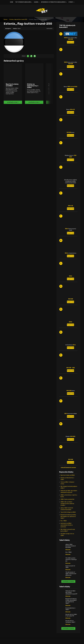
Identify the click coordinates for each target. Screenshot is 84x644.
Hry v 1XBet (64, 521)
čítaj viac (68, 550)
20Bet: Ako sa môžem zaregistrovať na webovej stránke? (67, 504)
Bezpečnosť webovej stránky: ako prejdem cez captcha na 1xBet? (68, 516)
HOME (12, 2)
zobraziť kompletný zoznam (68, 467)
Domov (6, 19)
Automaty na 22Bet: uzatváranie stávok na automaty (67, 525)
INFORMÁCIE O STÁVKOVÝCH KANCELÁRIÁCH (53, 2)
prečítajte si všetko (68, 581)
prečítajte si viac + (13, 102)
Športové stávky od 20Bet (68, 475)
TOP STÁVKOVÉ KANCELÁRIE (23, 2)
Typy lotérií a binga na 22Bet (68, 512)
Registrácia (71, 42)
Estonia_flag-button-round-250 (18, 19)
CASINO (36, 2)
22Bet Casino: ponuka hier (67, 499)
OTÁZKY (71, 2)
